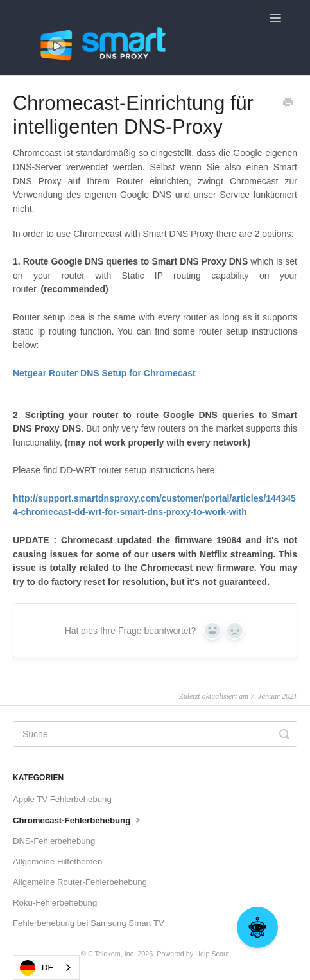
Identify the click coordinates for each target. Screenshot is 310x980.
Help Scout (212, 954)
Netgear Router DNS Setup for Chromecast (104, 373)
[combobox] (46, 967)
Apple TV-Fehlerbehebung (62, 799)
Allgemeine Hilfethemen (57, 862)
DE (37, 968)
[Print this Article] (288, 104)
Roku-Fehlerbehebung (55, 903)
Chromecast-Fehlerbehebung (78, 819)
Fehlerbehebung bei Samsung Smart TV (89, 923)
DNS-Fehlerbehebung (54, 841)
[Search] (155, 734)
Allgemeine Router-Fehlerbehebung (80, 882)
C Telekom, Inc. (112, 954)
